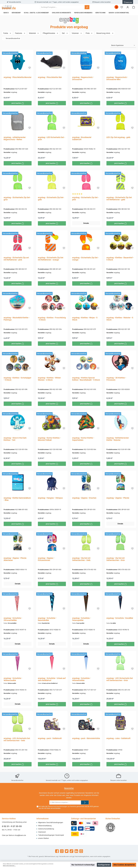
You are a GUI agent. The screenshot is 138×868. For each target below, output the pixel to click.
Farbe (7, 33)
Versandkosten (64, 856)
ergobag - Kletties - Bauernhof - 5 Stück (120, 259)
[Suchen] (87, 7)
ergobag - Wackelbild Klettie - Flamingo (17, 319)
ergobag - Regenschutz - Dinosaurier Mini (117, 78)
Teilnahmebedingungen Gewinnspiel (51, 835)
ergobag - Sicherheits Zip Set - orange (85, 259)
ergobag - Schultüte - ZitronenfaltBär (13, 620)
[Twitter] (67, 851)
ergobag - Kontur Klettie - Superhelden (83, 439)
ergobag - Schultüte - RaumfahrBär (47, 620)
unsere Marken (44, 838)
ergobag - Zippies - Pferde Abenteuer (15, 560)
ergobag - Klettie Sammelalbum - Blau (17, 499)
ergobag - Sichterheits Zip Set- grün (17, 199)
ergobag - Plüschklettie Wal (50, 77)
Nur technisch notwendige (83, 865)
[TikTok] (71, 851)
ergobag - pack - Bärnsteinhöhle (86, 739)
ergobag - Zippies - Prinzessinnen (46, 560)
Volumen (77, 33)
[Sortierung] (123, 45)
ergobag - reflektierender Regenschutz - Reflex (15, 138)
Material (34, 33)
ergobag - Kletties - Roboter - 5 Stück (120, 319)
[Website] (81, 851)
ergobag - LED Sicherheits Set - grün (51, 138)
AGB (91, 806)
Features (20, 33)
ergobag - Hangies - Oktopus (50, 498)
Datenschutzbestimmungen (57, 806)
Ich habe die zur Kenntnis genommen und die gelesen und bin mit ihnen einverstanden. (69, 807)
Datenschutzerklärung (46, 829)
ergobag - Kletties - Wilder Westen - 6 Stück (49, 379)
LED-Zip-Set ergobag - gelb (118, 137)
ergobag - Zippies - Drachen (84, 498)
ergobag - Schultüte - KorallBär (120, 619)
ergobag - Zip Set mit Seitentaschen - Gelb (81, 560)
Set (65, 33)
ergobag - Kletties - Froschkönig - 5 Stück (52, 319)
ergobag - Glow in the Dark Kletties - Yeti (15, 439)
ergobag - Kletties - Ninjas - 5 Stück (85, 319)
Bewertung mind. (105, 33)
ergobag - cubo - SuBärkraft (118, 739)
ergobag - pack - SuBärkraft (50, 739)
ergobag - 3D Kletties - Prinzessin (116, 379)
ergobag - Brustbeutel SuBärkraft (82, 138)
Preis (89, 33)
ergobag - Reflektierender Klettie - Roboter (118, 439)
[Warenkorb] (134, 7)
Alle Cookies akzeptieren (124, 865)
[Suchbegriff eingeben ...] (62, 7)
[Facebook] (57, 851)
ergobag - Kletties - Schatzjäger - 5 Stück (17, 379)
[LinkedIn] (76, 851)
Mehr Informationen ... (9, 866)
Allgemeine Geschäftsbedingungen (51, 822)
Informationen (43, 819)
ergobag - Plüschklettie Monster (18, 77)
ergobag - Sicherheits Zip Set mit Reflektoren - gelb (119, 199)
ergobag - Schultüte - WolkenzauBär (13, 680)
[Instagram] (62, 851)
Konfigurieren (104, 865)
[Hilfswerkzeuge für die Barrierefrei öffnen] (117, 7)
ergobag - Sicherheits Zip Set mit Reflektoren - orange (51, 259)
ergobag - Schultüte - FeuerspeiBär (81, 620)
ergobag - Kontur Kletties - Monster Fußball (49, 439)
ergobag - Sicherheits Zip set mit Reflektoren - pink (16, 259)
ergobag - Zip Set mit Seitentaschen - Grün (116, 560)
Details (86, 223)
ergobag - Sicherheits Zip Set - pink (85, 199)
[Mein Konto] (128, 7)
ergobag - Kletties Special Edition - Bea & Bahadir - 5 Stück (86, 379)
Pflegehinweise (51, 33)
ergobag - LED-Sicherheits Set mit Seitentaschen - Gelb (17, 740)
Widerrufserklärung (45, 826)
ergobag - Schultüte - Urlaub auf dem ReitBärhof (52, 680)
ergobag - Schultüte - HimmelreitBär (81, 680)
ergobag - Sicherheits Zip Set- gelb (51, 199)
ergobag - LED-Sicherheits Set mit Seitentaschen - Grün (120, 680)
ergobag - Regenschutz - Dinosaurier (83, 78)
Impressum (42, 832)
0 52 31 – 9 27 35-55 (12, 826)
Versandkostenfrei (13, 38)
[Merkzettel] (122, 7)
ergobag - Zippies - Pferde (118, 498)
